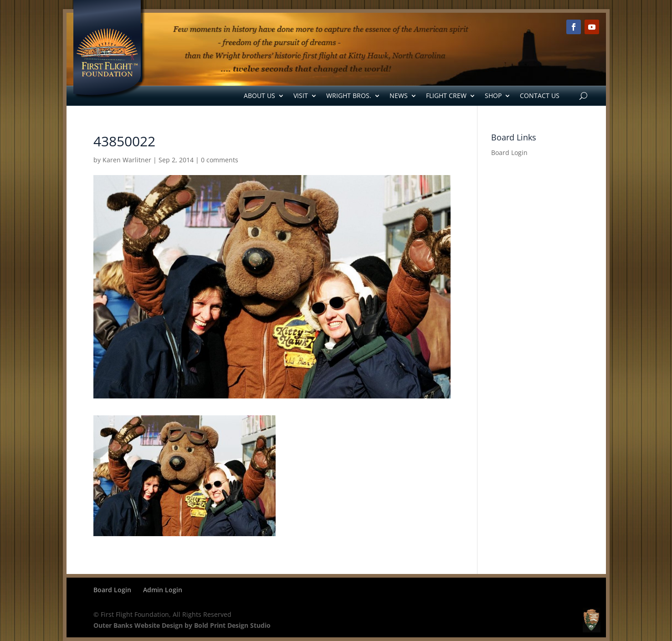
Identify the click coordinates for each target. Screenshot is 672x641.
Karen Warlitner (127, 160)
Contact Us (540, 96)
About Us (259, 96)
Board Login (509, 152)
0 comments (220, 160)
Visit (301, 96)
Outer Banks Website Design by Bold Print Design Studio (182, 625)
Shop (493, 96)
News (399, 96)
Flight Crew (446, 96)
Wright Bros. (349, 96)
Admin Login (163, 590)
